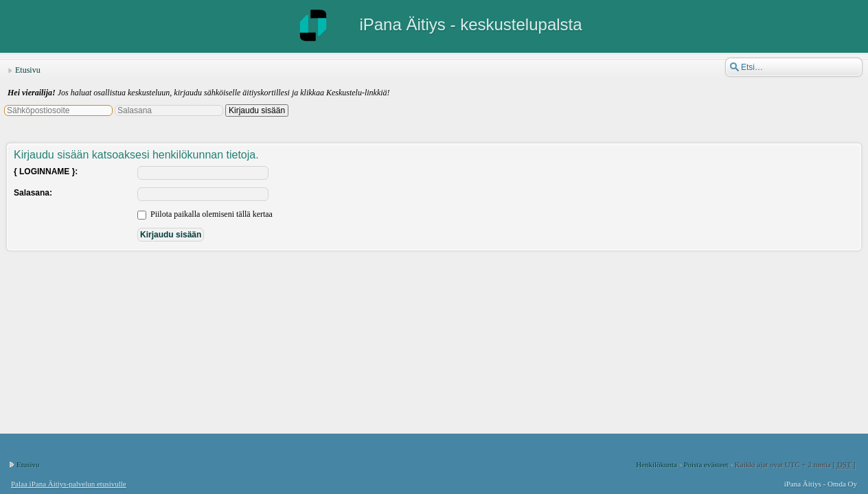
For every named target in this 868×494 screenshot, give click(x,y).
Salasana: (33, 193)
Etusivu (28, 70)
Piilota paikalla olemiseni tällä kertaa (205, 214)
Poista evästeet (706, 464)
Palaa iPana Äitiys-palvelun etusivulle (69, 484)
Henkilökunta (656, 464)
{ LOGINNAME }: (46, 172)
